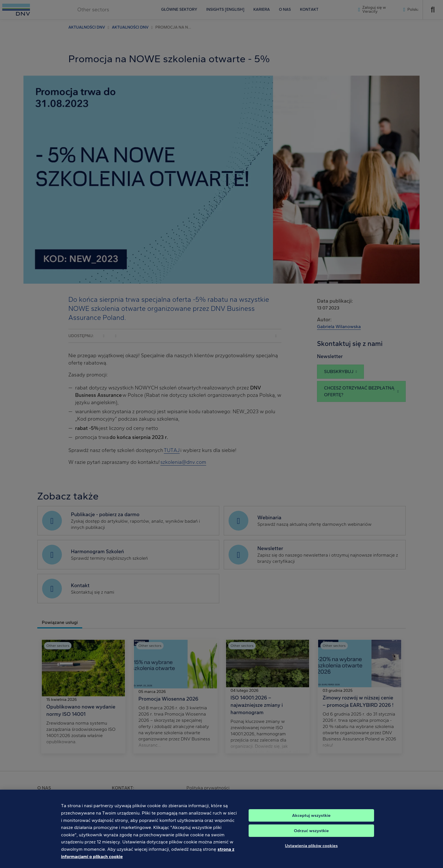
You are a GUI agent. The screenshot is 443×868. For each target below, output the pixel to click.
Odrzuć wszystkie (311, 835)
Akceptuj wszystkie (311, 820)
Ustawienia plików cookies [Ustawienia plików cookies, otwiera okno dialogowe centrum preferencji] (311, 850)
